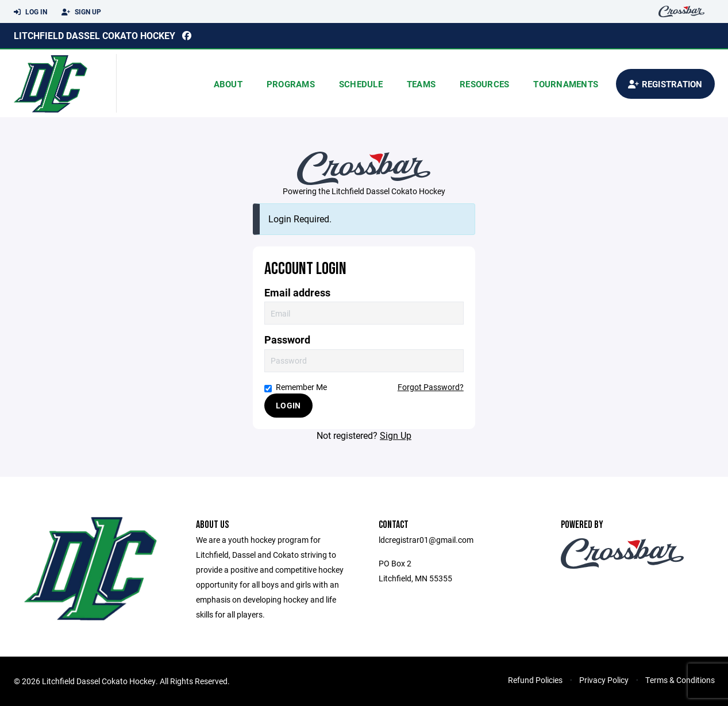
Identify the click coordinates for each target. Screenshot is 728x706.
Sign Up (81, 12)
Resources (484, 84)
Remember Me (296, 387)
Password (287, 340)
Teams (421, 84)
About (228, 84)
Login (288, 405)
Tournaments (566, 84)
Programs (291, 84)
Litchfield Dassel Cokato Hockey (95, 35)
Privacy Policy (604, 680)
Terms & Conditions (680, 680)
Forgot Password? (431, 387)
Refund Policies (535, 680)
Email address (297, 293)
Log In (30, 12)
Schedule (361, 84)
